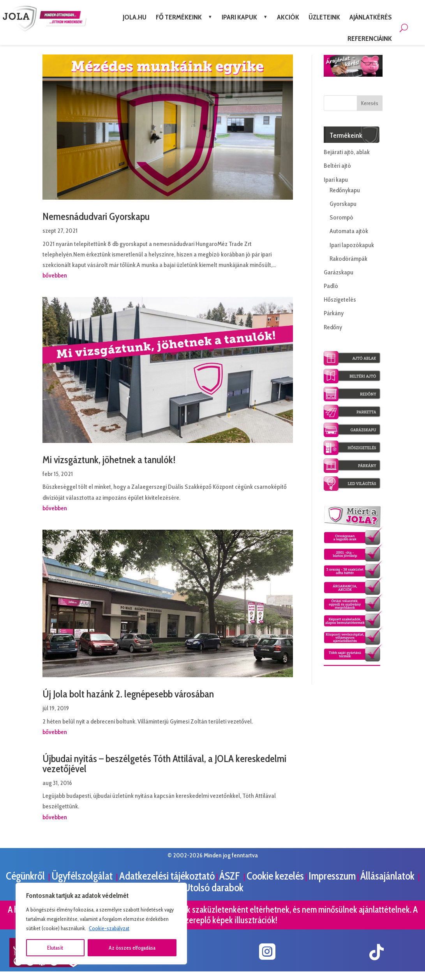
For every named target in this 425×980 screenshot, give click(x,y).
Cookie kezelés (275, 876)
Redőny (333, 327)
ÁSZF (231, 876)
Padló (331, 286)
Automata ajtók (349, 231)
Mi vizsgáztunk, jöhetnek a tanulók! (109, 460)
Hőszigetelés (340, 299)
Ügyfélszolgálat (83, 876)
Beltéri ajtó (337, 166)
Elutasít (55, 948)
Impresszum (332, 876)
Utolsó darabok (213, 888)
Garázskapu (339, 272)
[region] (101, 924)
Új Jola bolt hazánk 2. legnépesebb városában (128, 694)
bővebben (55, 275)
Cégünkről (26, 876)
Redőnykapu (345, 190)
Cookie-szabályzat (109, 928)
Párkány (334, 313)
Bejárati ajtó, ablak (347, 152)
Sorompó (341, 217)
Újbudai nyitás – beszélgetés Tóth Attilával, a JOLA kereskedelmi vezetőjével (164, 764)
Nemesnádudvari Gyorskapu (96, 216)
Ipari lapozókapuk (352, 245)
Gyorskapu (343, 204)
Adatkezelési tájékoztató (167, 876)
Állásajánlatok (388, 876)
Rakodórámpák (348, 259)
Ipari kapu (336, 180)
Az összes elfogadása (132, 948)
